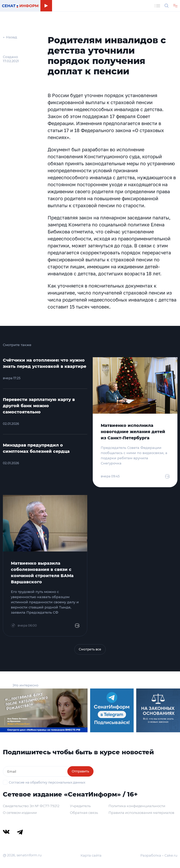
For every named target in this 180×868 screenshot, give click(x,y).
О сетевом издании (20, 813)
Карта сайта (91, 855)
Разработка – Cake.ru (159, 855)
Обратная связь (84, 813)
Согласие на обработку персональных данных (47, 782)
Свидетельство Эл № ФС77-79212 (31, 806)
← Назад (10, 37)
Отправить (80, 771)
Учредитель (80, 806)
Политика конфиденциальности (137, 806)
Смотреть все (90, 649)
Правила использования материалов (141, 813)
